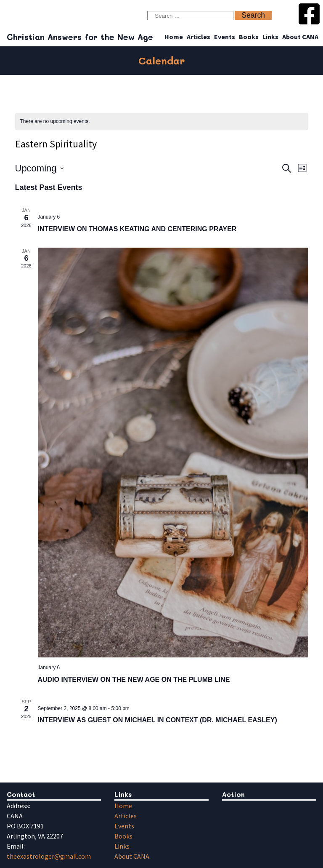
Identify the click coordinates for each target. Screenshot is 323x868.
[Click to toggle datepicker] (40, 168)
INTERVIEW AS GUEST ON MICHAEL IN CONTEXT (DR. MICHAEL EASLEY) (158, 720)
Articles (199, 37)
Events (225, 37)
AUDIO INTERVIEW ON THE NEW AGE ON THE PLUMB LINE (134, 680)
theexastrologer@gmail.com (49, 856)
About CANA (300, 37)
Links (270, 37)
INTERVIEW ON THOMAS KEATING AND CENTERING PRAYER (137, 229)
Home (174, 37)
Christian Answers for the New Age (80, 37)
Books (249, 37)
